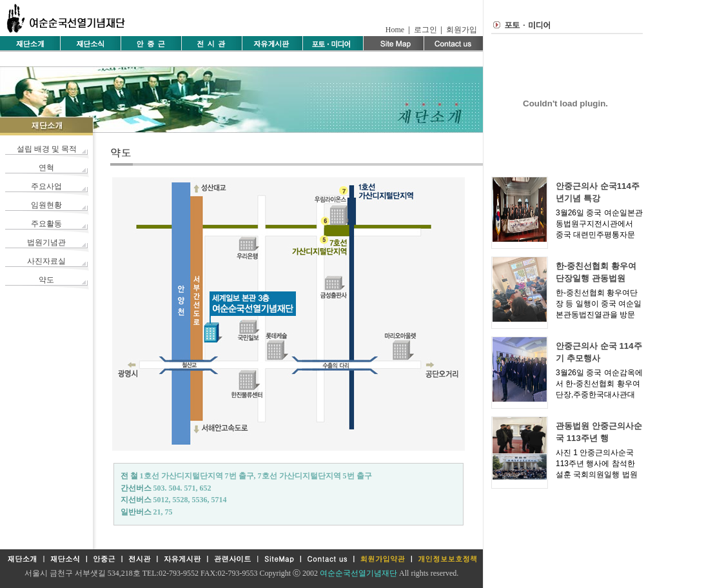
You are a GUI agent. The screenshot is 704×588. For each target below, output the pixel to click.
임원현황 (46, 205)
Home (395, 30)
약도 (46, 280)
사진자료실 (46, 261)
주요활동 (46, 224)
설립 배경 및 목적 (47, 149)
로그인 (425, 30)
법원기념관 (46, 242)
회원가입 (462, 30)
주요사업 (46, 186)
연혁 (46, 168)
